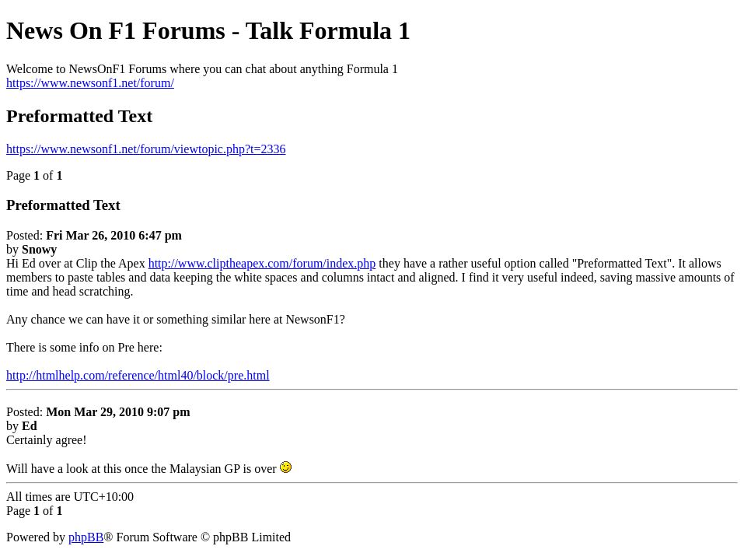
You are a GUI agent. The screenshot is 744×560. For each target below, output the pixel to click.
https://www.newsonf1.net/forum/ (90, 83)
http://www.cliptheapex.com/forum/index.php (262, 263)
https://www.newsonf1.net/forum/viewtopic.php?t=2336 (146, 149)
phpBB (86, 537)
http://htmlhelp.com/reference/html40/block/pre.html (138, 375)
